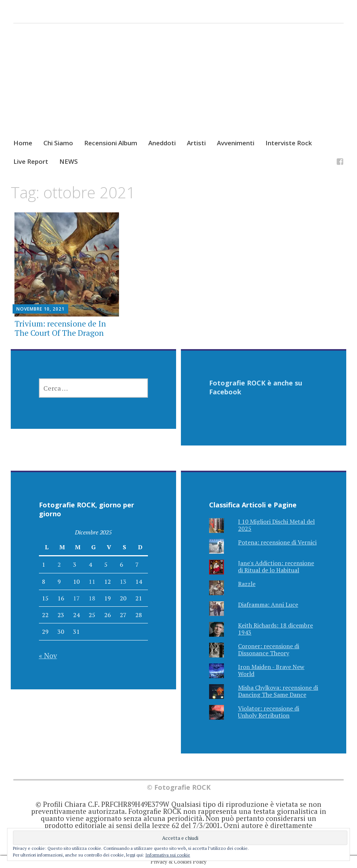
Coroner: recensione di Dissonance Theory (269, 650)
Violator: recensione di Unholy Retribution (269, 712)
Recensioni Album (111, 143)
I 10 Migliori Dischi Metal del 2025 (276, 525)
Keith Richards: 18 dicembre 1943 (275, 629)
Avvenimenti (236, 143)
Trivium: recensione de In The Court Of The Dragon (60, 328)
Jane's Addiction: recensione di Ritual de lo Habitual (276, 566)
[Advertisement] (178, 88)
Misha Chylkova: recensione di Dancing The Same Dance (278, 691)
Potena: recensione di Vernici (277, 542)
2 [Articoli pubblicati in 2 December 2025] (59, 564)
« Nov (48, 655)
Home (23, 143)
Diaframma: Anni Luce (268, 604)
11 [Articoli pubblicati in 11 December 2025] (92, 582)
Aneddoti (162, 143)
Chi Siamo (58, 143)
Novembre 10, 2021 (40, 309)
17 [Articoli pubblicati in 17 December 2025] (76, 598)
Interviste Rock (289, 143)
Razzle (247, 584)
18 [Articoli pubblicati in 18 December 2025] (92, 598)
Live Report (31, 161)
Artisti (196, 143)
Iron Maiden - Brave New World (271, 670)
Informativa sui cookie (168, 855)
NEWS (69, 161)
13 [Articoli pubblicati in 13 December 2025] (123, 582)
